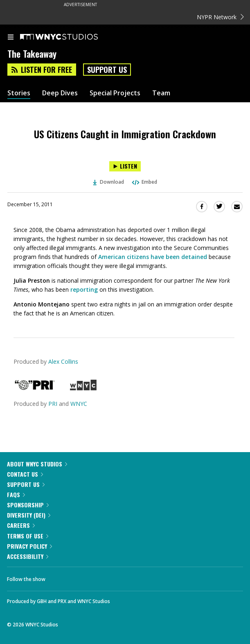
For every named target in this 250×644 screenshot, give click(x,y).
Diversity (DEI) (29, 515)
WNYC (79, 404)
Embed (144, 182)
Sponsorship (28, 505)
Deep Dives (60, 93)
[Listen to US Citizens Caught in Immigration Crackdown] (125, 166)
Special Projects (115, 93)
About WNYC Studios (37, 464)
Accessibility (28, 556)
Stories (19, 93)
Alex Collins (63, 361)
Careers (21, 525)
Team (161, 93)
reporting (84, 289)
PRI (53, 404)
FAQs (16, 494)
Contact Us (25, 474)
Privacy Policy (29, 546)
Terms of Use (28, 536)
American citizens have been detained (153, 257)
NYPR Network (220, 17)
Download (108, 182)
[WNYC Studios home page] (69, 37)
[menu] (11, 38)
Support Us (107, 70)
